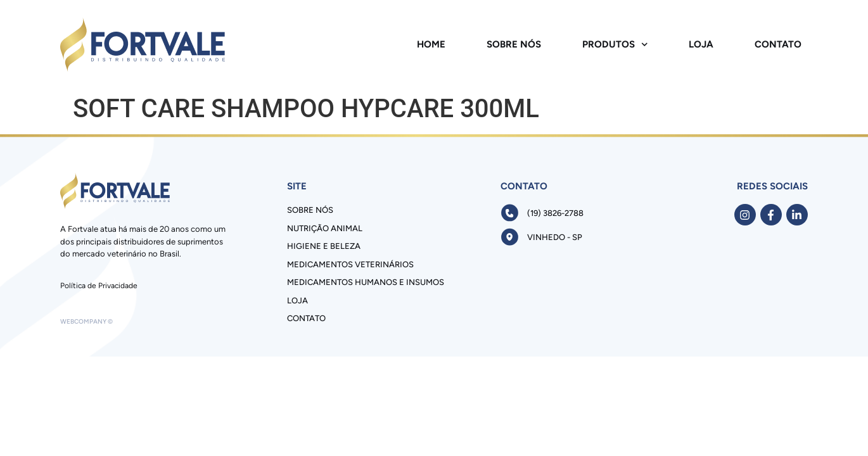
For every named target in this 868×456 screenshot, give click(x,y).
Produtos (615, 45)
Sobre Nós (514, 44)
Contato (778, 44)
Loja (701, 44)
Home (431, 44)
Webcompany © (86, 321)
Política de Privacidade (99, 286)
